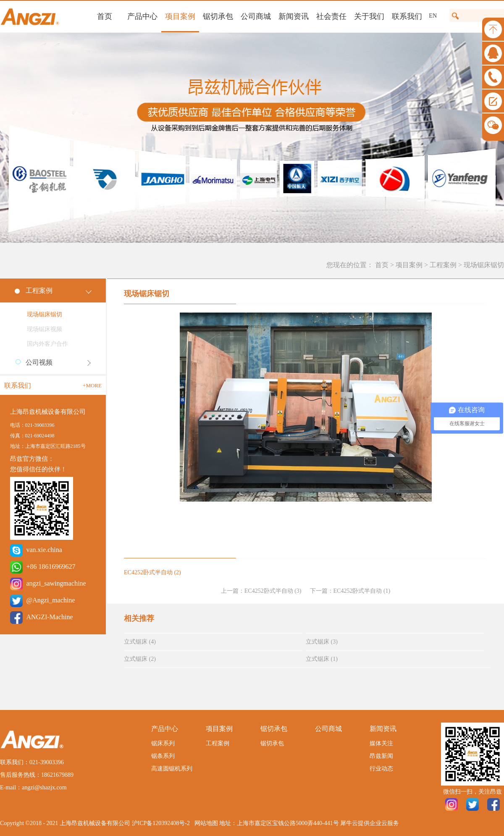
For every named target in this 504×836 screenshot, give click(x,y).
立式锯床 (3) (322, 642)
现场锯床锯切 (484, 265)
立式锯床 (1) (322, 659)
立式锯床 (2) (140, 659)
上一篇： (261, 591)
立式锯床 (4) (140, 642)
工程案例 (443, 265)
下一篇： (350, 591)
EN (433, 16)
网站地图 (205, 823)
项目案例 (409, 265)
